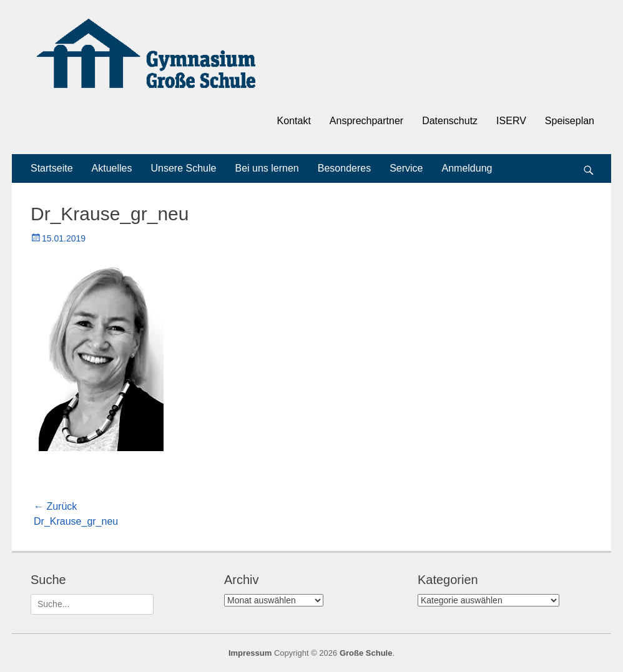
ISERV (511, 121)
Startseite (52, 168)
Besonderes (344, 168)
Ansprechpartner (366, 121)
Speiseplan (570, 121)
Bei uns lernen (267, 168)
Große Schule (366, 653)
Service (406, 168)
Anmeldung (467, 168)
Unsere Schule (184, 168)
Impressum (250, 653)
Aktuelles (112, 168)
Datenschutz (450, 121)
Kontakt (294, 121)
